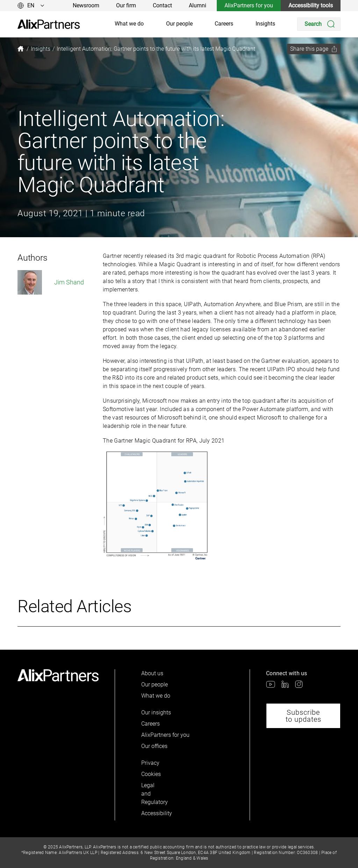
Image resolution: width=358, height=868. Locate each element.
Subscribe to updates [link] (303, 716)
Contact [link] (162, 5)
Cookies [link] (151, 774)
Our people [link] (179, 24)
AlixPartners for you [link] (249, 5)
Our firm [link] (126, 5)
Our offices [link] (154, 746)
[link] (49, 24)
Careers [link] (224, 24)
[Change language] (31, 6)
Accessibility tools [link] (311, 5)
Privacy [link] (150, 763)
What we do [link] (129, 24)
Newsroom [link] (86, 5)
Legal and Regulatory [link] (153, 794)
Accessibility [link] (153, 813)
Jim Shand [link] (51, 282)
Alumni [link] (198, 5)
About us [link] (152, 673)
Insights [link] (265, 24)
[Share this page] (314, 49)
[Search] (319, 24)
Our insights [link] (156, 712)
